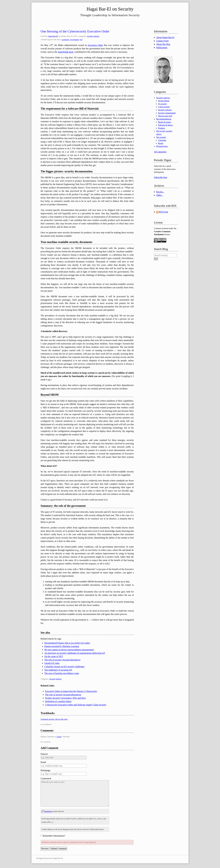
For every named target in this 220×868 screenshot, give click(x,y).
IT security (162, 104)
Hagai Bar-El (53, 36)
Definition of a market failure (58, 701)
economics (66, 40)
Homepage (45, 770)
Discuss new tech (165, 116)
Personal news (162, 146)
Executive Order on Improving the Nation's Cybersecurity (71, 691)
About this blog (163, 44)
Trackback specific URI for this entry (54, 719)
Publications (162, 48)
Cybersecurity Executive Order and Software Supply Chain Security (76, 705)
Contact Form (162, 41)
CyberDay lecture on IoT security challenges (64, 667)
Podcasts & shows (165, 125)
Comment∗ (46, 778)
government (75, 40)
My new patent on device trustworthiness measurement (69, 650)
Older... (160, 195)
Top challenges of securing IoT (58, 670)
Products (162, 128)
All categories (160, 152)
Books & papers (165, 122)
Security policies (93, 36)
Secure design (164, 101)
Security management (167, 113)
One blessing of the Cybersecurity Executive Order (75, 31)
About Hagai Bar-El (165, 37)
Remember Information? (54, 836)
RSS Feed (163, 212)
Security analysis (163, 98)
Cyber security (164, 107)
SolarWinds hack (65, 52)
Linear (59, 737)
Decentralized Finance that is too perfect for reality (67, 643)
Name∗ (44, 754)
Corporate (162, 140)
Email (43, 762)
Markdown (48, 811)
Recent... (160, 192)
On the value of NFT (54, 656)
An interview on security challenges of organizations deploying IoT (75, 653)
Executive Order (95, 45)
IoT (81, 40)
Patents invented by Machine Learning (62, 646)
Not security (161, 137)
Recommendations (164, 119)
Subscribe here (161, 177)
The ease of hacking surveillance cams (62, 673)
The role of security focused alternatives (62, 660)
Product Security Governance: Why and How (65, 698)
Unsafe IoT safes (52, 663)
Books (161, 143)
